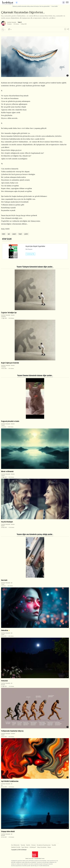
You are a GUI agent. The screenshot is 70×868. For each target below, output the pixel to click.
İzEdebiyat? (33, 847)
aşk (9, 234)
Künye (49, 847)
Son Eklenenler (15, 845)
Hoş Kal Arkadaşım (7, 522)
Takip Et (20, 22)
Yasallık (54, 845)
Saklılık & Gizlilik (16, 847)
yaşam (14, 234)
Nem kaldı (4, 580)
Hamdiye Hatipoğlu (12, 22)
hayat (20, 234)
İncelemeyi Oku (30, 254)
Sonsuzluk (4, 681)
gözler (26, 234)
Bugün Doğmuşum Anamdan (10, 363)
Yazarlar (23, 845)
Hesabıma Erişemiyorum (44, 845)
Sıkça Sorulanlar (42, 847)
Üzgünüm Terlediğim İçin (9, 313)
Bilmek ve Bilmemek (7, 472)
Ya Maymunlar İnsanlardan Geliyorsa (12, 731)
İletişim (34, 845)
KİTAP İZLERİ (7, 239)
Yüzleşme (9, 24)
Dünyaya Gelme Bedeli (8, 832)
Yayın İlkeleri (25, 847)
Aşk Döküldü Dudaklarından (10, 781)
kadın (4, 234)
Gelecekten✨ (6, 630)
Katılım (28, 845)
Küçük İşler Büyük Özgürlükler (35, 246)
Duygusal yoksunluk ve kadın (10, 421)
